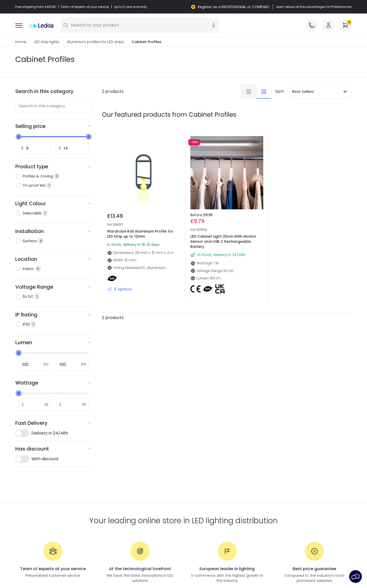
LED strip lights (47, 42)
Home (21, 42)
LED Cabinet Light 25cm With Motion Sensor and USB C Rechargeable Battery (223, 241)
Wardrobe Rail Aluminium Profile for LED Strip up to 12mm (140, 234)
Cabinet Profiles (147, 42)
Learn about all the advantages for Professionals (314, 7)
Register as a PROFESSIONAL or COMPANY (234, 7)
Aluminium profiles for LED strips (96, 42)
